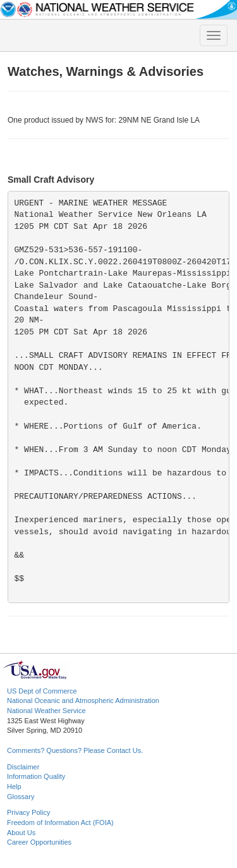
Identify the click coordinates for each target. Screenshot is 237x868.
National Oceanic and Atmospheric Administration (83, 700)
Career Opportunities (39, 842)
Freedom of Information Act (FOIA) (60, 822)
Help (14, 786)
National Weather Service (46, 711)
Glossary (21, 797)
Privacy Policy (28, 812)
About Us (21, 833)
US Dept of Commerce (42, 691)
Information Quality (36, 776)
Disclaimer (23, 767)
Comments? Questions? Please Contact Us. (75, 750)
